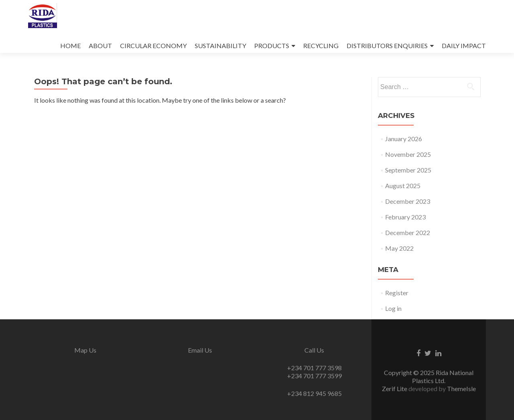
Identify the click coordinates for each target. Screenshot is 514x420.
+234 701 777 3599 (314, 376)
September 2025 (408, 170)
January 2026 (404, 139)
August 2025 (403, 186)
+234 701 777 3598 (314, 368)
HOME (70, 46)
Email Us (200, 350)
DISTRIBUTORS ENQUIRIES (387, 46)
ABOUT (100, 46)
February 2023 (405, 217)
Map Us (85, 350)
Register (397, 293)
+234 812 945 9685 (314, 393)
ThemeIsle (461, 389)
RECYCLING (321, 46)
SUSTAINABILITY (220, 46)
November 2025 (408, 154)
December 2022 (408, 232)
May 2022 (399, 248)
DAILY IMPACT (464, 46)
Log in (393, 308)
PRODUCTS (272, 46)
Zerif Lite (395, 389)
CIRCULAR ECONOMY (153, 46)
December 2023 (408, 201)
